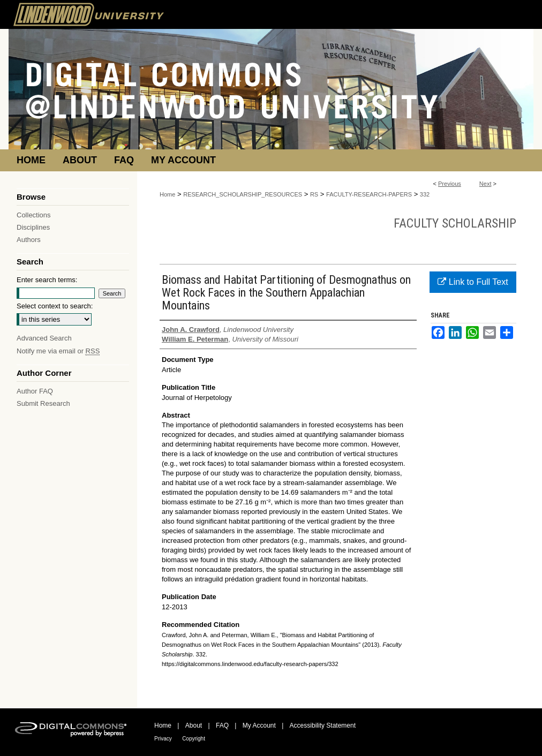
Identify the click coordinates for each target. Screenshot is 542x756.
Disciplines (33, 227)
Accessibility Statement (323, 725)
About (194, 725)
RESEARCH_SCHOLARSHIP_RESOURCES (243, 194)
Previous (450, 184)
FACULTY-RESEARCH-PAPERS (369, 194)
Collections (34, 215)
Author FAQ (35, 391)
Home (167, 194)
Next (485, 184)
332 (425, 194)
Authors (29, 240)
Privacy (163, 739)
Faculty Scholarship (455, 223)
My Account (259, 725)
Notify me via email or (58, 351)
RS (314, 194)
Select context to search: (55, 306)
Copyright (194, 739)
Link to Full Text (473, 282)
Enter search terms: (47, 280)
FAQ (222, 725)
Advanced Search (44, 338)
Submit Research (43, 403)
